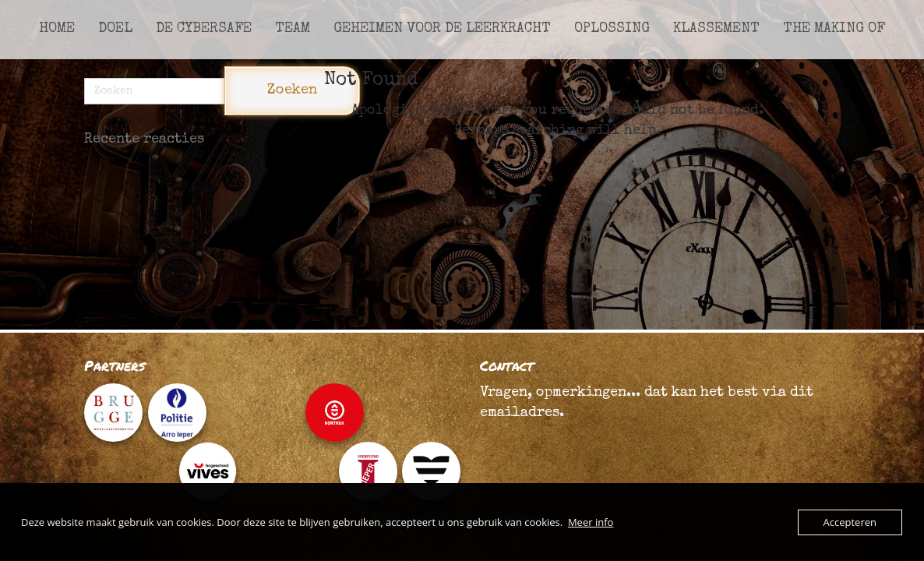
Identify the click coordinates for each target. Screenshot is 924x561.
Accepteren (850, 522)
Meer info (591, 522)
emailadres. (522, 413)
